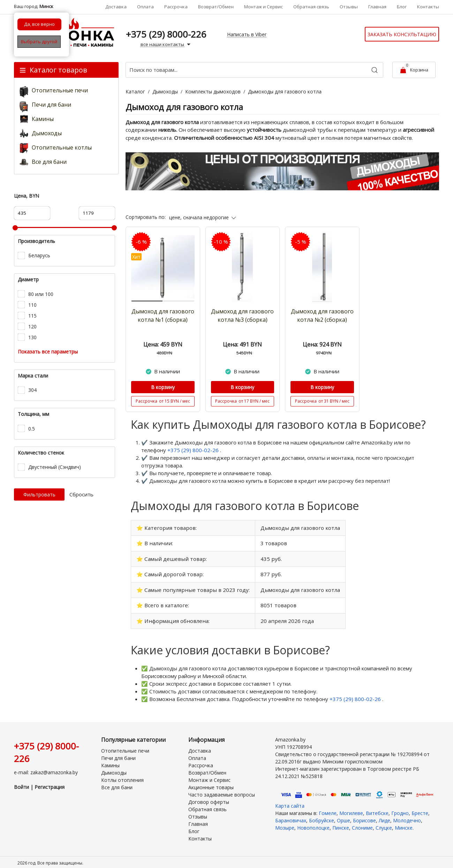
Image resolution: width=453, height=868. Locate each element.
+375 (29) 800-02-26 (194, 450)
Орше (343, 817)
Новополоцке (313, 824)
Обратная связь (311, 7)
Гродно (400, 810)
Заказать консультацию (402, 34)
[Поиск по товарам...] (254, 70)
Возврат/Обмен (216, 7)
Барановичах (291, 817)
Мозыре (285, 824)
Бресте (420, 810)
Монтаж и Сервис (263, 7)
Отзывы (349, 7)
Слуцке (384, 824)
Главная (377, 7)
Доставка (116, 7)
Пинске (341, 824)
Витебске (377, 810)
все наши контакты (166, 45)
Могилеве (351, 810)
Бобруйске (322, 817)
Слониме (362, 824)
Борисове (364, 817)
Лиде (384, 817)
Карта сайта (290, 802)
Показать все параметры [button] (48, 352)
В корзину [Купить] (163, 387)
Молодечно (407, 817)
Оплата (145, 7)
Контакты (428, 7)
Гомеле (328, 810)
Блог (402, 7)
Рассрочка (176, 7)
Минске (404, 824)
